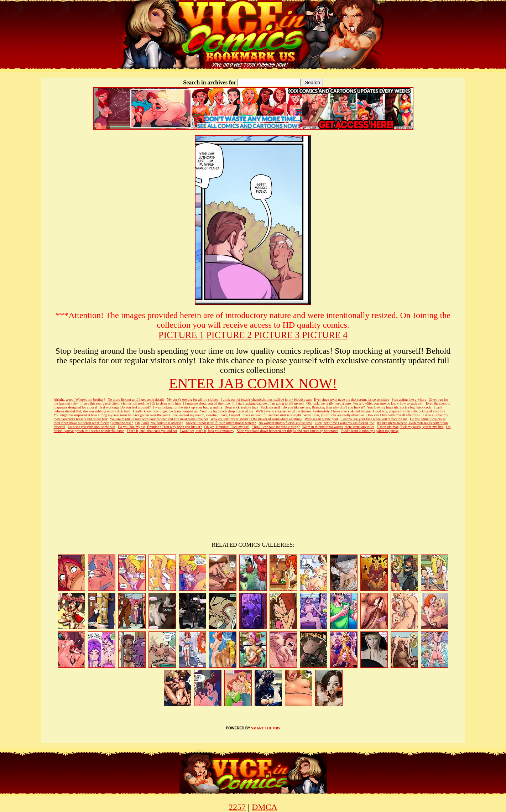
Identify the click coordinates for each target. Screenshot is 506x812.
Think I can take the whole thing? (276, 427)
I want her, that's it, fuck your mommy (207, 431)
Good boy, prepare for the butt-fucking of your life (409, 411)
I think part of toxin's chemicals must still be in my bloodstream (266, 399)
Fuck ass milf (270, 407)
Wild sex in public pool (321, 419)
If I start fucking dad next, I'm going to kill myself (268, 403)
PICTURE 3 (277, 335)
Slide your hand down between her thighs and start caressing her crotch (288, 431)
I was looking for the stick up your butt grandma (188, 407)
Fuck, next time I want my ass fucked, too (345, 423)
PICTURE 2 (229, 335)
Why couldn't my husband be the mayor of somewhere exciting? (256, 419)
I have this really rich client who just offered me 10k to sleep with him (131, 403)
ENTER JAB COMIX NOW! (253, 383)
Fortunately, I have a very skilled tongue (342, 411)
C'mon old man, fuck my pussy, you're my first (410, 427)
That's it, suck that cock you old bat (152, 431)
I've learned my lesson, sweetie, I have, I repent (206, 415)
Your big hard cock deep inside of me (226, 411)
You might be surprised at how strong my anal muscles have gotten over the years (112, 415)
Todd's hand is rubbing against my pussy (370, 431)
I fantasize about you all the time (206, 403)
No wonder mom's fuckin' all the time (285, 423)
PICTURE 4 (325, 335)
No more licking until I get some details (136, 399)
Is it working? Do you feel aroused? (125, 407)
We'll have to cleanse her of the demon (283, 411)
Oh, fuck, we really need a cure (328, 403)
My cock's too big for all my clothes (192, 399)
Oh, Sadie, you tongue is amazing (159, 423)
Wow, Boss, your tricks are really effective (334, 415)
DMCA (265, 807)
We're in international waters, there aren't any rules (338, 427)
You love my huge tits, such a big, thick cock (399, 407)
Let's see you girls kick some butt (91, 427)
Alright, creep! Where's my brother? (80, 399)
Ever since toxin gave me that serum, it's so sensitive (352, 399)
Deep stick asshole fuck (242, 407)
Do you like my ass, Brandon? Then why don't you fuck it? (160, 427)
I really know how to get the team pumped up (165, 411)
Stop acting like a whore (409, 399)
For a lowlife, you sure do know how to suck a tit (388, 403)
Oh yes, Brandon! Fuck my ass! (227, 427)
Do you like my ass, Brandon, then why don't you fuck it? (324, 407)
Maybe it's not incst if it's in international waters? (221, 423)
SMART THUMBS (265, 728)
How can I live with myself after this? (393, 415)
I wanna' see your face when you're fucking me (374, 419)
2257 (237, 807)
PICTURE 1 (181, 335)
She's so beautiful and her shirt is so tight (272, 415)
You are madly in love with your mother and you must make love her (159, 419)
